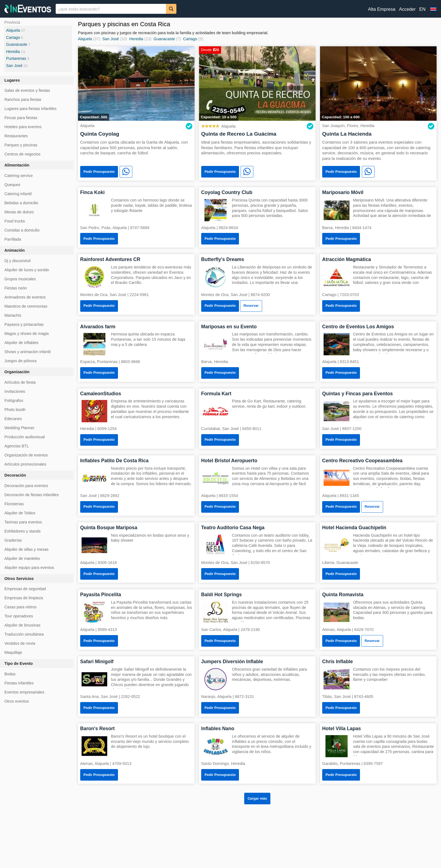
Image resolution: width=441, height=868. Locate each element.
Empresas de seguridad (25, 589)
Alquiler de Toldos (20, 513)
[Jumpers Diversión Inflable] (216, 679)
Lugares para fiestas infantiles (30, 109)
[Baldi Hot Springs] (216, 612)
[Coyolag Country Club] (216, 210)
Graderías (13, 540)
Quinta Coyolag (100, 134)
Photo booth (15, 410)
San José (111, 39)
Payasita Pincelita (101, 595)
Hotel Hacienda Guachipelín (354, 528)
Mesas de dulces (19, 212)
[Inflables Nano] (216, 746)
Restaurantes (16, 136)
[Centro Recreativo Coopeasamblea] (337, 478)
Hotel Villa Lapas (341, 729)
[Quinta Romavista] (337, 612)
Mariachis (13, 315)
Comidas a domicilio (22, 230)
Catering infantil (18, 194)
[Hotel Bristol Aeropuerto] (216, 478)
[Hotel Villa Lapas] (337, 746)
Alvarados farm (98, 327)
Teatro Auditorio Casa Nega (233, 528)
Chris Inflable (338, 662)
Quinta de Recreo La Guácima (239, 134)
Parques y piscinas (21, 145)
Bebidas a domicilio (21, 203)
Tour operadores (19, 616)
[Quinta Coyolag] (136, 83)
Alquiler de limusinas (22, 625)
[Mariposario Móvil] (337, 210)
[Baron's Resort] (95, 746)
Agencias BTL (17, 446)
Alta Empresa (382, 9)
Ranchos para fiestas (23, 100)
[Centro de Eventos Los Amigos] (337, 344)
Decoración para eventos (26, 486)
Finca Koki (92, 192)
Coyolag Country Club (227, 192)
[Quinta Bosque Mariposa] (95, 545)
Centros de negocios (22, 154)
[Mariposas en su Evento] (216, 344)
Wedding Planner (19, 428)
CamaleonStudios (101, 394)
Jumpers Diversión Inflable (232, 662)
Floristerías (14, 504)
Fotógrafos (14, 401)
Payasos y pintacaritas (24, 324)
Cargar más (257, 798)
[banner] (220, 9)
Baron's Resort (97, 729)
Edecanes (13, 419)
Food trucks (15, 221)
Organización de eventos (26, 455)
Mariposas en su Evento (229, 327)
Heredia (136, 39)
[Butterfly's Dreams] (216, 277)
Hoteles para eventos (23, 127)
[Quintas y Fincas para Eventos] (337, 411)
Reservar (251, 306)
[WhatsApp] (126, 172)
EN (422, 9)
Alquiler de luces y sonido (27, 270)
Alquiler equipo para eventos (29, 568)
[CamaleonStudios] (95, 411)
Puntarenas (16, 58)
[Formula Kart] (216, 411)
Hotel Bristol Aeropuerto (229, 461)
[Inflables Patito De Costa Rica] (95, 478)
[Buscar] (171, 9)
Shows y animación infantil (28, 352)
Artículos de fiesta (20, 382)
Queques (12, 185)
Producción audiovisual (25, 437)
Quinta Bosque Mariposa (109, 528)
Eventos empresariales (24, 692)
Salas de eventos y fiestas (27, 90)
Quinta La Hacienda (347, 134)
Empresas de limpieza (24, 598)
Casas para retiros (20, 607)
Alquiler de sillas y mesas (26, 549)
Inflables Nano (218, 729)
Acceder (407, 9)
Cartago (190, 39)
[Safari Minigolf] (95, 679)
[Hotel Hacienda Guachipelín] (337, 545)
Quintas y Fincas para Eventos (357, 394)
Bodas (10, 674)
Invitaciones (15, 391)
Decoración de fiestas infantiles (32, 495)
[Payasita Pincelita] (95, 612)
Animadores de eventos (25, 297)
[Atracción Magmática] (337, 277)
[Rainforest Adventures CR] (95, 277)
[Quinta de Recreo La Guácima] (257, 83)
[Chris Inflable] (337, 679)
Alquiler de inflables (21, 343)
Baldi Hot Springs (222, 595)
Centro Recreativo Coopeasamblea (362, 461)
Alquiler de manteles (22, 558)
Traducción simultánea (24, 634)
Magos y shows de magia (27, 334)
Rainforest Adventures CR (110, 259)
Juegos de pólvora (20, 361)
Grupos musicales (20, 279)
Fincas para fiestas (21, 118)
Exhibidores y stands (22, 531)
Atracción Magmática (347, 259)
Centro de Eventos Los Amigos (358, 327)
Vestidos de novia (20, 643)
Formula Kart (216, 394)
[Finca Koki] (95, 210)
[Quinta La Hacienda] (378, 83)
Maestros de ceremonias (26, 306)
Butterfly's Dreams (223, 259)
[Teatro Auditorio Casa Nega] (216, 545)
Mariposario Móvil (343, 192)
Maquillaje (13, 652)
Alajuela (85, 39)
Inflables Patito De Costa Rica (114, 461)
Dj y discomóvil (18, 261)
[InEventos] (28, 10)
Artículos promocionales (25, 464)
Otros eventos (17, 701)
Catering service (19, 176)
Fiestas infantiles (19, 683)
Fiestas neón (16, 288)
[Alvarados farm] (95, 344)
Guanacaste (164, 39)
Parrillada (13, 239)
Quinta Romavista (343, 595)
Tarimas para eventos (23, 522)
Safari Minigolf (97, 662)
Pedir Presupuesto (99, 172)
